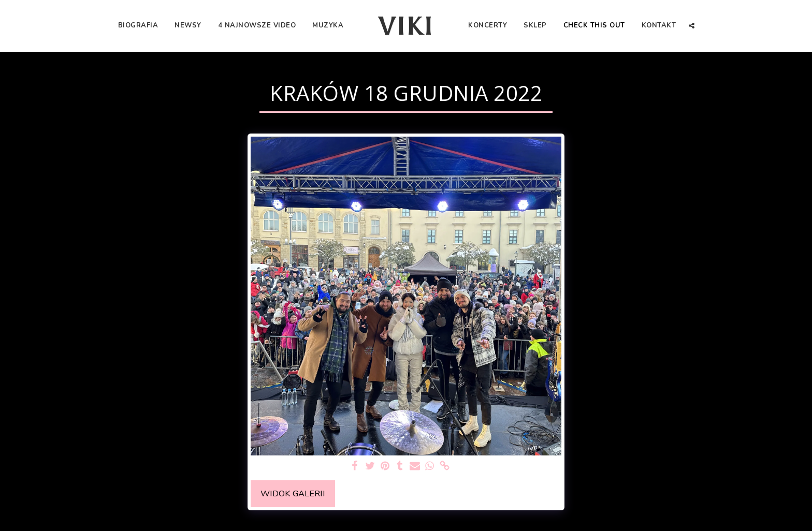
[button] (692, 26)
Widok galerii (293, 493)
